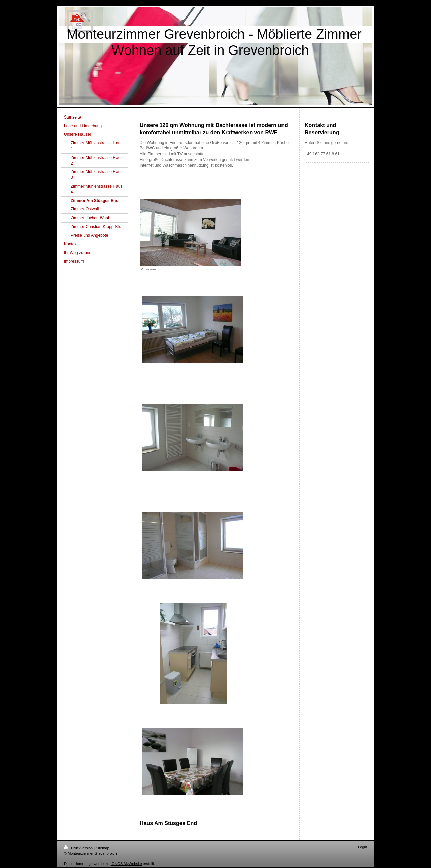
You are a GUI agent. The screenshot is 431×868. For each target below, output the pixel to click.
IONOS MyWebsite (126, 864)
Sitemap (102, 848)
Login (362, 847)
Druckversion (79, 848)
